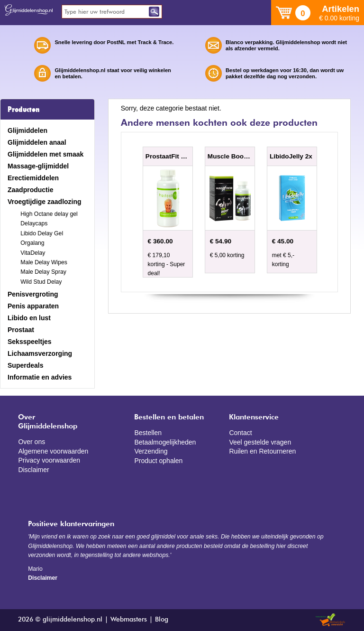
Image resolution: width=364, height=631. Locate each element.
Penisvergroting (33, 294)
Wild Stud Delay (41, 282)
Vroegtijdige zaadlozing (45, 202)
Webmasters (129, 620)
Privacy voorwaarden (49, 460)
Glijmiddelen (27, 130)
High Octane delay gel (49, 214)
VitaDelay (33, 253)
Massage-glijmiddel (38, 166)
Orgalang (32, 243)
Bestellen (148, 433)
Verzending (151, 451)
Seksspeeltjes (30, 342)
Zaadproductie (30, 190)
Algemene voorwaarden (53, 451)
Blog (162, 620)
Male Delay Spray (43, 272)
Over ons (32, 442)
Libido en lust (29, 318)
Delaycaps (34, 223)
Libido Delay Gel (42, 233)
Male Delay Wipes (44, 262)
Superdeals (25, 365)
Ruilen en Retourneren (262, 451)
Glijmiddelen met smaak (45, 154)
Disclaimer (33, 470)
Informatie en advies (40, 377)
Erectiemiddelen (33, 178)
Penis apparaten (33, 306)
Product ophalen (158, 461)
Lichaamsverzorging (40, 353)
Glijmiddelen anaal (37, 142)
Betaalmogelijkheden (165, 442)
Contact (240, 433)
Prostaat (21, 330)
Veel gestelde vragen (260, 442)
